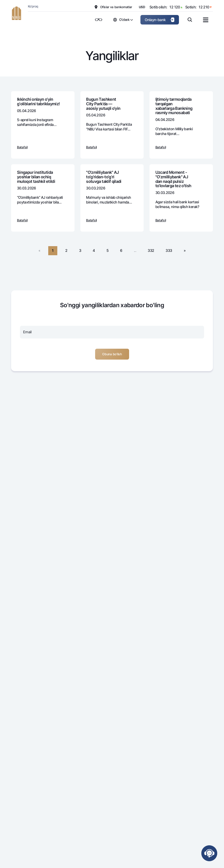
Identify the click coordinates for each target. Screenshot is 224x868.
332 (151, 250)
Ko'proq (33, 6)
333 (169, 250)
